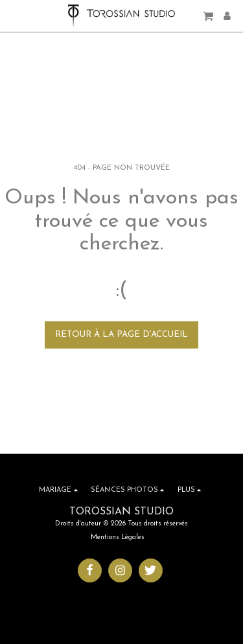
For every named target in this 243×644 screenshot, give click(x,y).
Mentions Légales (118, 537)
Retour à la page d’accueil (121, 335)
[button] (14, 16)
